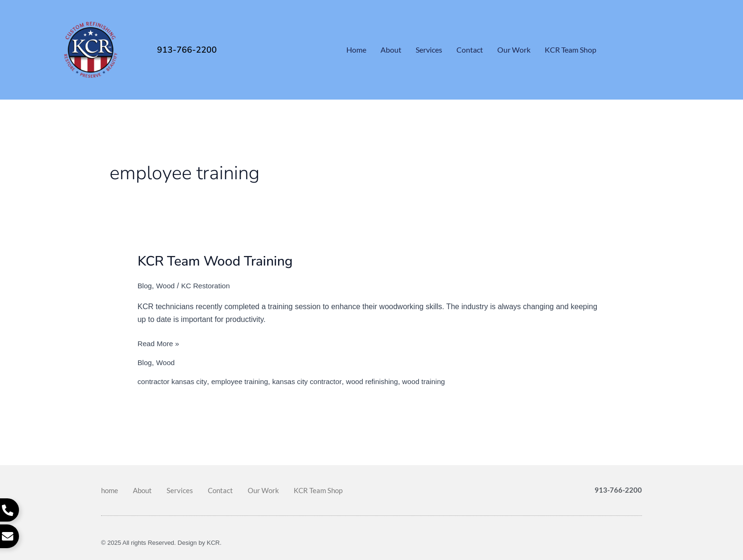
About (391, 50)
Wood (167, 286)
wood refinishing (383, 381)
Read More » (160, 342)
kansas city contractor (315, 381)
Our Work (514, 50)
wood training (438, 381)
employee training (244, 381)
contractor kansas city (174, 381)
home (356, 50)
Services (429, 50)
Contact (470, 50)
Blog (145, 286)
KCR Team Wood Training (220, 261)
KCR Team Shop (571, 50)
